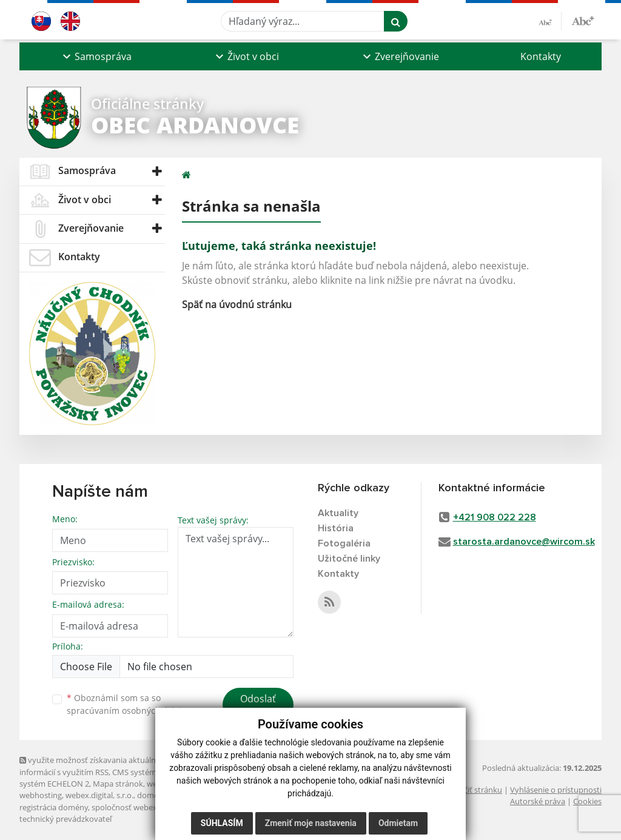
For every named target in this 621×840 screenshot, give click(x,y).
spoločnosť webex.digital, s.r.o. (146, 807)
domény (152, 795)
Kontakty (541, 56)
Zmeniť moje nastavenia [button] (311, 823)
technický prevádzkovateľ (65, 819)
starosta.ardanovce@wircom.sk (524, 542)
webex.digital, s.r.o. (99, 795)
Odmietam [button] (398, 823)
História (336, 528)
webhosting (41, 795)
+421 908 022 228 (495, 517)
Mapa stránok (118, 784)
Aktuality (338, 513)
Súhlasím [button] (222, 823)
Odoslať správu (258, 706)
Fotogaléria (344, 543)
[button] (96, 56)
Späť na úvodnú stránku (237, 304)
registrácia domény (54, 807)
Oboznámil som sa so (129, 704)
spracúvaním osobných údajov (129, 711)
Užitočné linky (349, 559)
